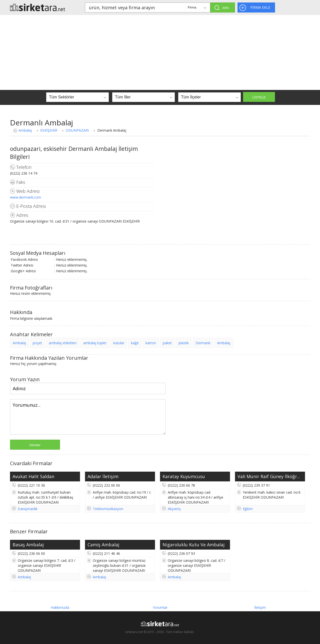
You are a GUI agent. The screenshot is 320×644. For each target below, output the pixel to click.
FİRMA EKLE (260, 7)
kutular (119, 343)
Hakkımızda (60, 607)
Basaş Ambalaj (28, 545)
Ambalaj (25, 130)
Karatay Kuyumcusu (184, 476)
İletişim (260, 607)
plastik (184, 343)
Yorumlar (160, 607)
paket (167, 343)
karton (151, 343)
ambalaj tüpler (95, 343)
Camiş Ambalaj (103, 545)
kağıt (135, 343)
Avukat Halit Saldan (33, 476)
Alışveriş (174, 509)
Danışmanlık (28, 509)
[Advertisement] (160, 52)
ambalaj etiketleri (63, 343)
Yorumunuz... (88, 417)
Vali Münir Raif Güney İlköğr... (269, 476)
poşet (37, 343)
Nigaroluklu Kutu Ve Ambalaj (193, 545)
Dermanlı (203, 343)
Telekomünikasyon (108, 509)
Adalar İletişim (103, 476)
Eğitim (248, 509)
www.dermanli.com (25, 197)
